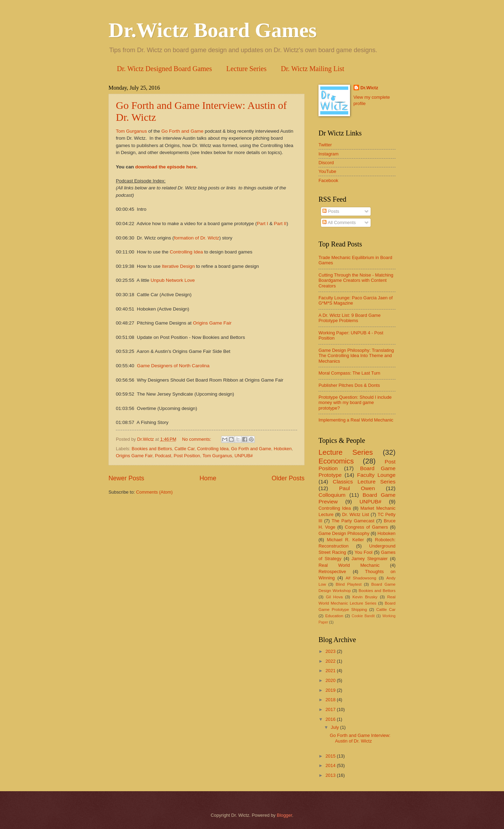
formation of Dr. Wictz (197, 238)
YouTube (327, 171)
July (335, 727)
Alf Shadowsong (361, 578)
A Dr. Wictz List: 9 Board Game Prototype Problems (349, 318)
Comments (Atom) (154, 492)
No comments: (197, 439)
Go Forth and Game (182, 131)
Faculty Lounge (376, 475)
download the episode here (166, 167)
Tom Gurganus (131, 131)
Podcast (163, 456)
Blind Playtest (349, 584)
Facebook (328, 180)
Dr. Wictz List (356, 514)
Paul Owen (357, 488)
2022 (331, 661)
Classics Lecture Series (364, 482)
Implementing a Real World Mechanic (356, 420)
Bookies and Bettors (152, 449)
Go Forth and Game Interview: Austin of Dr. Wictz (360, 738)
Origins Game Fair (212, 323)
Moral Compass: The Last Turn (349, 373)
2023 (331, 651)
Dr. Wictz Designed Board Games (164, 69)
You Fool (363, 552)
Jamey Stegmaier (369, 559)
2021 (331, 671)
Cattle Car (185, 449)
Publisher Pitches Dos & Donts (349, 385)
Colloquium (332, 495)
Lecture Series (247, 69)
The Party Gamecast (353, 521)
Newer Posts (126, 478)
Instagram (328, 154)
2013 (331, 775)
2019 (331, 690)
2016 (331, 719)
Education (334, 616)
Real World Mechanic (349, 565)
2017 (331, 709)
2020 (331, 680)
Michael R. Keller (345, 540)
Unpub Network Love (173, 280)
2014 (331, 765)
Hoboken (283, 449)
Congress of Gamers (366, 527)
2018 (331, 700)
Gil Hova (334, 597)
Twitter (325, 145)
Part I (262, 224)
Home (208, 478)
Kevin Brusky (365, 597)
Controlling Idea (186, 252)
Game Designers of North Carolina (173, 366)
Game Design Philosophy (344, 533)
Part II (280, 224)
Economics (336, 461)
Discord (326, 163)
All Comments (339, 222)
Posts (331, 211)
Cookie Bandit (363, 616)
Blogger (285, 815)
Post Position (187, 456)
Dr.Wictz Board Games (213, 30)
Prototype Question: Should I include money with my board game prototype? (355, 403)
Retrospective (332, 572)
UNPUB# (244, 456)
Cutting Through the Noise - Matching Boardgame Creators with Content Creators (356, 280)
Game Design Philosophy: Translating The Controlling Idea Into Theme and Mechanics (356, 356)
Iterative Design (178, 266)
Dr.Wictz (369, 88)
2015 (331, 756)
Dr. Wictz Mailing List (313, 69)
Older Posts (288, 478)
